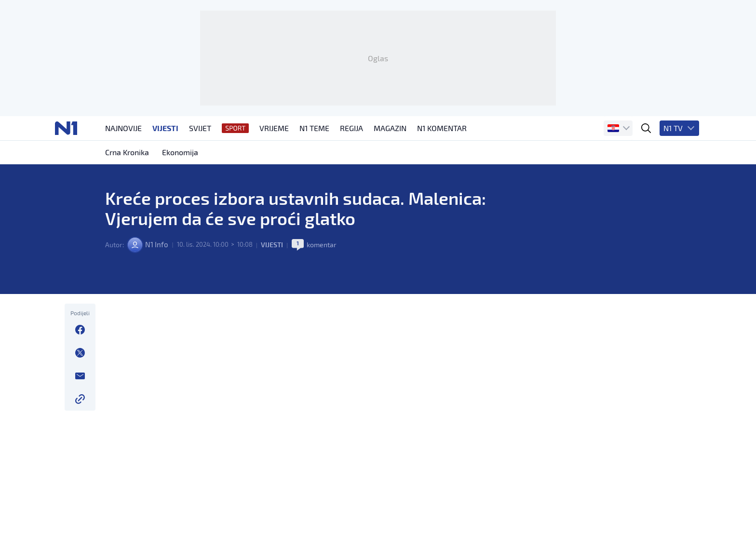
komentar (323, 285)
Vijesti (274, 285)
